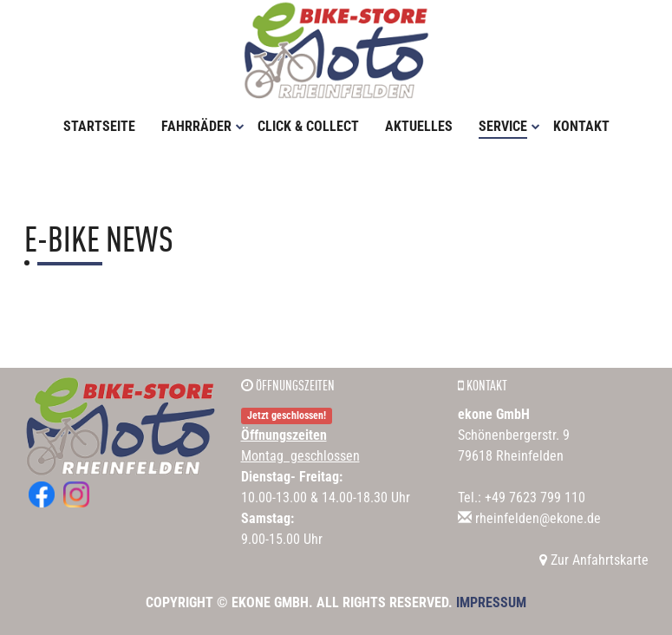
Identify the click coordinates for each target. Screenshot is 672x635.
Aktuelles (419, 126)
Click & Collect (308, 126)
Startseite (99, 126)
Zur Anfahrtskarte (594, 560)
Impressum (491, 602)
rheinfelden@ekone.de (538, 518)
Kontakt (581, 126)
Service (509, 126)
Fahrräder (203, 126)
